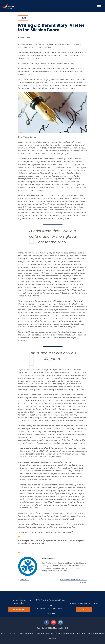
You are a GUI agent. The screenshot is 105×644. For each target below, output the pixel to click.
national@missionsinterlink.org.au (60, 88)
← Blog (23, 18)
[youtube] (54, 622)
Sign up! (84, 610)
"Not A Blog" (24, 580)
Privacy (52, 639)
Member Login (19, 610)
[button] (99, 6)
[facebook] (47, 622)
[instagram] (61, 622)
